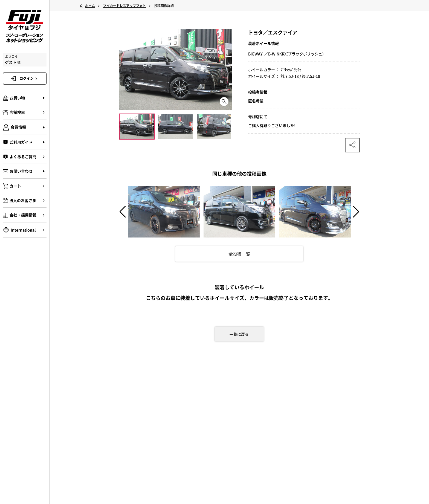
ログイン (29, 78)
